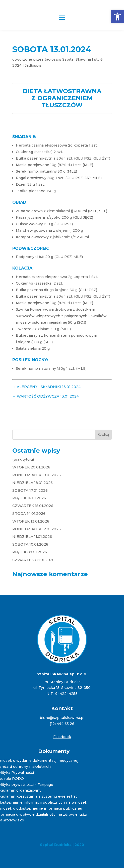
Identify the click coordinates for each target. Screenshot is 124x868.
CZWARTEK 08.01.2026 (33, 560)
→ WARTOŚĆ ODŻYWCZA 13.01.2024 (46, 396)
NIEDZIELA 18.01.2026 (33, 483)
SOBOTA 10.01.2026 (30, 544)
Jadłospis (33, 65)
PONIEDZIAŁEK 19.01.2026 (37, 475)
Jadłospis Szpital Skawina (68, 59)
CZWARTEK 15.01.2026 (33, 506)
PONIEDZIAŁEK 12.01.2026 (37, 529)
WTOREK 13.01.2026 (31, 521)
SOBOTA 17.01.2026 (30, 490)
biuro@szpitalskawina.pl (62, 718)
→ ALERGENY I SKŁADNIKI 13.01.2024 (46, 387)
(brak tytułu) (23, 459)
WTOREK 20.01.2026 (31, 467)
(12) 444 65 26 (62, 724)
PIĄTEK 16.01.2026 (29, 498)
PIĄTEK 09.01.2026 (30, 552)
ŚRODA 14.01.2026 (29, 514)
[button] (117, 17)
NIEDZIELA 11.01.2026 (32, 537)
